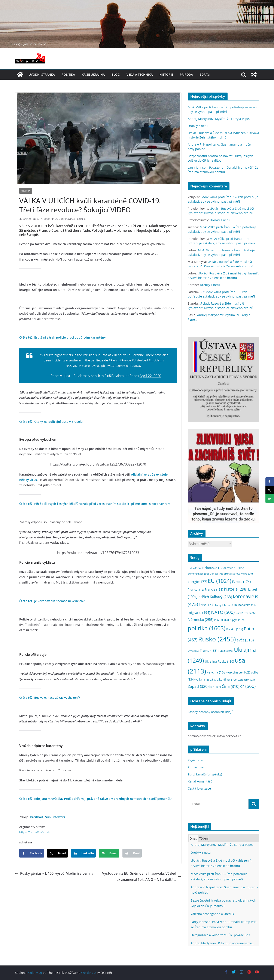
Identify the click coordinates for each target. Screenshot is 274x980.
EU (57, 219)
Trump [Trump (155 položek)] (209, 651)
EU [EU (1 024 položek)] (220, 581)
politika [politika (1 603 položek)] (207, 628)
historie (166, 74)
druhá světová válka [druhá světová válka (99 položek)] (238, 574)
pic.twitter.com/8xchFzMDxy (121, 366)
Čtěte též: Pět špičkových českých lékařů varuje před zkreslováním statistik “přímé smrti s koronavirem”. (96, 504)
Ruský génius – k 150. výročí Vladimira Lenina (54, 873)
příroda (186, 74)
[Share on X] (57, 853)
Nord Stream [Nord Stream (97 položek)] (246, 613)
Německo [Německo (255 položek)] (201, 620)
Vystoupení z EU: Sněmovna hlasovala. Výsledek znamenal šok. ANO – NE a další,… (142, 876)
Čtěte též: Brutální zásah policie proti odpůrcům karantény (63, 337)
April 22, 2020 (150, 376)
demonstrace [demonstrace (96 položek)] (198, 574)
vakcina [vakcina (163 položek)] (217, 672)
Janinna (27, 219)
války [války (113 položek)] (202, 679)
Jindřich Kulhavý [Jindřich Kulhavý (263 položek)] (214, 597)
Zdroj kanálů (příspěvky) (205, 774)
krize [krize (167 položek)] (207, 605)
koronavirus (68, 219)
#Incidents (156, 360)
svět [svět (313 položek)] (245, 640)
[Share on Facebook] (32, 853)
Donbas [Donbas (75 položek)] (216, 574)
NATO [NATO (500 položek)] (223, 612)
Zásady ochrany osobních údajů (211, 712)
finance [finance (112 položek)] (196, 589)
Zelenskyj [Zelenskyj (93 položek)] (246, 679)
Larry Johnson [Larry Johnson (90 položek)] (226, 605)
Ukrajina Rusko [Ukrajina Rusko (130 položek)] (219, 661)
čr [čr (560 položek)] (248, 686)
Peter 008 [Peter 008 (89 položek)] (223, 620)
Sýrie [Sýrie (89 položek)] (193, 651)
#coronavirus (91, 366)
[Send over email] (109, 853)
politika (68, 74)
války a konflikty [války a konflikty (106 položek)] (224, 680)
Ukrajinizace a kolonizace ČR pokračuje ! (220, 935)
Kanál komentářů (200, 781)
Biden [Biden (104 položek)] (195, 568)
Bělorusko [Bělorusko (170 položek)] (214, 568)
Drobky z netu (198, 126)
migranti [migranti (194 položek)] (199, 613)
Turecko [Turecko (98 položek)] (226, 651)
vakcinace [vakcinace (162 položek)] (239, 672)
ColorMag (35, 973)
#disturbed (140, 360)
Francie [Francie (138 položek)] (214, 589)
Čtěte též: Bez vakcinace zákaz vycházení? (50, 698)
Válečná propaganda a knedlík (212, 914)
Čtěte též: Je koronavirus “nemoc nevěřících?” (52, 601)
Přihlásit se (196, 767)
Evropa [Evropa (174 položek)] (241, 582)
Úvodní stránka (42, 74)
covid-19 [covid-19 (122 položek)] (235, 568)
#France (125, 360)
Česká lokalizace (199, 788)
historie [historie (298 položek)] (236, 589)
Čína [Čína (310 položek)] (231, 686)
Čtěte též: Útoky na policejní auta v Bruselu (51, 422)
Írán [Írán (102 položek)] (215, 687)
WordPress (89, 973)
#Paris (113, 360)
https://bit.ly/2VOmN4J (35, 832)
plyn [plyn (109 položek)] (238, 620)
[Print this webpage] (132, 853)
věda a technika (140, 74)
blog (116, 74)
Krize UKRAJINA (93, 74)
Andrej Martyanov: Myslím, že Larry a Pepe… (220, 119)
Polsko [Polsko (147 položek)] (235, 629)
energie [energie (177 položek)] (197, 582)
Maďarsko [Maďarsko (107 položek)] (247, 605)
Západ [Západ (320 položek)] (198, 686)
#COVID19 (74, 366)
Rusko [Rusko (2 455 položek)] (217, 639)
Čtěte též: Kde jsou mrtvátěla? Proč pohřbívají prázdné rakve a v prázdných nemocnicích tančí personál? (95, 799)
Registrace (195, 760)
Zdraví (205, 74)
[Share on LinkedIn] (83, 853)
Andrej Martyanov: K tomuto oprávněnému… (223, 943)
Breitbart (37, 817)
